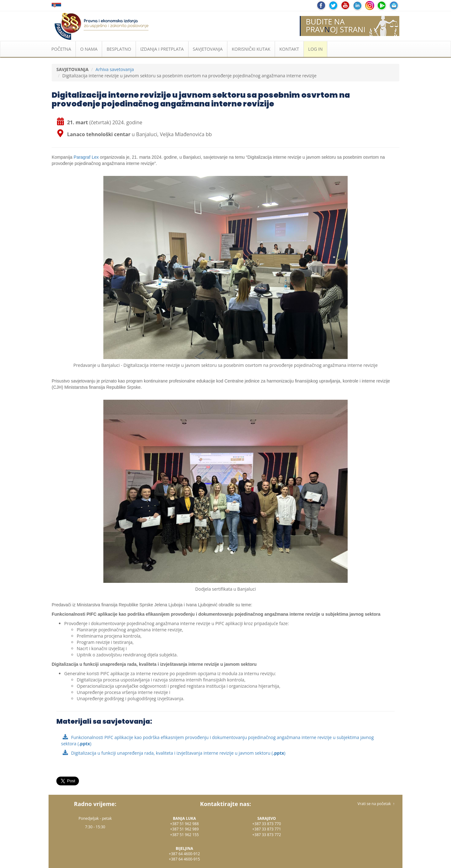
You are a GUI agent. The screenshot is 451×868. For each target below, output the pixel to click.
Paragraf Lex (86, 157)
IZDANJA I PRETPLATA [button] (162, 49)
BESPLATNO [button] (119, 49)
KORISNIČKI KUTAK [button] (251, 49)
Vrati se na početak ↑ (376, 804)
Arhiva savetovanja (115, 69)
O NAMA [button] (89, 49)
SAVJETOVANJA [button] (208, 49)
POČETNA (61, 49)
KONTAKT (289, 49)
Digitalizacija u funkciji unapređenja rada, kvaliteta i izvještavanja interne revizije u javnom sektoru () (178, 753)
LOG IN (315, 49)
